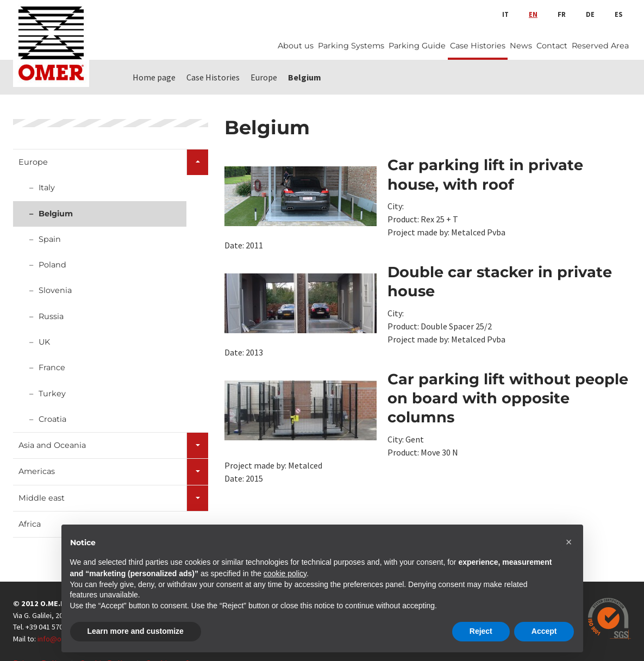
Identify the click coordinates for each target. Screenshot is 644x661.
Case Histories (478, 46)
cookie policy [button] (285, 573)
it (505, 14)
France (52, 367)
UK (44, 342)
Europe (33, 162)
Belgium (56, 214)
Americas (37, 471)
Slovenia (55, 290)
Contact (552, 46)
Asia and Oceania (52, 445)
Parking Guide (417, 46)
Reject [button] (481, 631)
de (590, 14)
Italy (47, 188)
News (521, 46)
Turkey (52, 394)
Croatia (52, 419)
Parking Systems (351, 46)
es (618, 14)
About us (296, 46)
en (533, 14)
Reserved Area (600, 46)
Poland (52, 265)
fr (562, 14)
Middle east (42, 498)
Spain (50, 239)
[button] (569, 542)
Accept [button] (544, 631)
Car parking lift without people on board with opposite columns (508, 398)
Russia (51, 316)
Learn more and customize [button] (136, 631)
